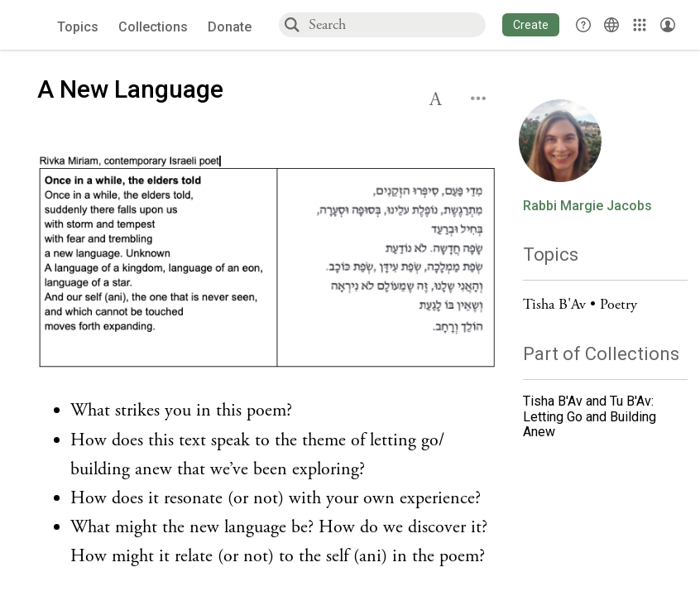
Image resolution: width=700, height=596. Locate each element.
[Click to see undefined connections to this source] (268, 484)
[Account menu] (668, 25)
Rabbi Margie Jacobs (587, 206)
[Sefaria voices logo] (33, 25)
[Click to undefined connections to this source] (268, 264)
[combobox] (396, 24)
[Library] (640, 25)
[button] (531, 25)
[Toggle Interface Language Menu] (611, 25)
